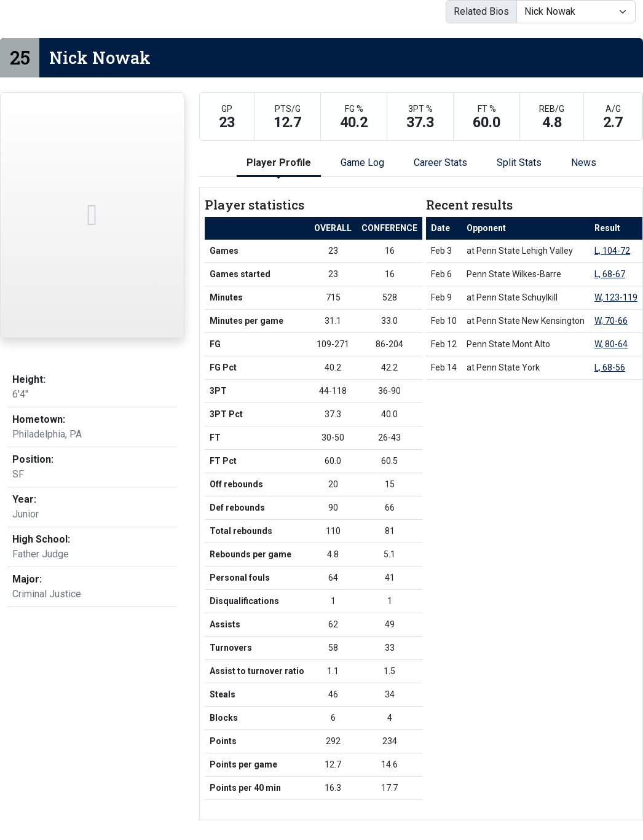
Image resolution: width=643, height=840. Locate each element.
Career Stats (440, 163)
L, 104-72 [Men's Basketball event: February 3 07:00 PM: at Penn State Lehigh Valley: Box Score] (612, 251)
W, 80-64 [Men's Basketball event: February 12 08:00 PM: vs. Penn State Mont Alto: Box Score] (611, 344)
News (584, 163)
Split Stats (519, 163)
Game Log (362, 163)
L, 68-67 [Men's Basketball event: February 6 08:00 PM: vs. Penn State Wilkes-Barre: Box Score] (610, 274)
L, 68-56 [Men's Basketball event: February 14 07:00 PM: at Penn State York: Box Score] (610, 367)
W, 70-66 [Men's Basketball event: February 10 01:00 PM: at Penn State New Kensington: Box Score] (611, 321)
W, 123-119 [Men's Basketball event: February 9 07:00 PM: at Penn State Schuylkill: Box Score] (616, 297)
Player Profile (279, 163)
